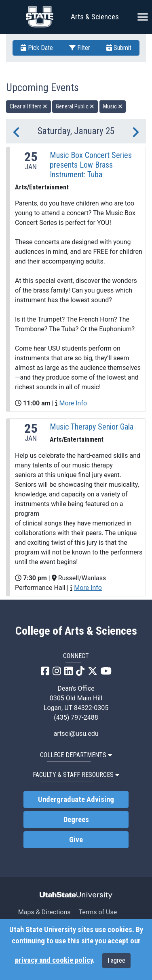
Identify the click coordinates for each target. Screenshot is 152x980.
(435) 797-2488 (76, 717)
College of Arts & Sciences (76, 631)
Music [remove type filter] (113, 106)
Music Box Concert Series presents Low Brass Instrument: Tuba (91, 165)
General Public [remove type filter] (75, 106)
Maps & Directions (44, 912)
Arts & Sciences (95, 17)
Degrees (76, 820)
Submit (119, 48)
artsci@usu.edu (76, 734)
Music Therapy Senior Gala (92, 427)
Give (76, 840)
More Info (73, 403)
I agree (116, 960)
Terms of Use (98, 912)
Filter (80, 48)
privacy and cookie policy (54, 960)
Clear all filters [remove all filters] (28, 106)
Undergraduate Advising (76, 799)
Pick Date (37, 48)
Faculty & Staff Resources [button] (76, 775)
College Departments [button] (76, 755)
